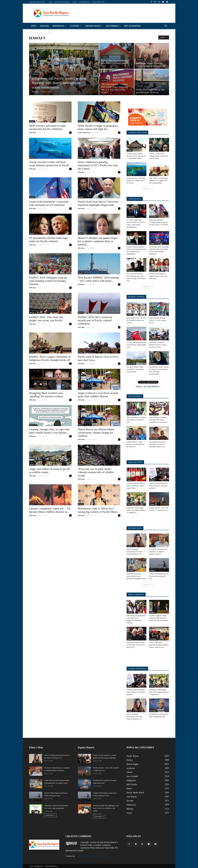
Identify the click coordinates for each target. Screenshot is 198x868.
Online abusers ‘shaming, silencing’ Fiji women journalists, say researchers (158, 419)
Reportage (59, 26)
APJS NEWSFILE (135, 396)
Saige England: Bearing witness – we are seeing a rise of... (158, 320)
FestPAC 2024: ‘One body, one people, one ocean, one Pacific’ (46, 319)
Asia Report (153, 150)
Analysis (45, 26)
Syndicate (131, 768)
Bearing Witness (154, 339)
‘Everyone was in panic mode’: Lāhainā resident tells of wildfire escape (96, 472)
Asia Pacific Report (108, 842)
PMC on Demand (132, 26)
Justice (129, 812)
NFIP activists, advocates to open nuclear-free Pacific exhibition (47, 127)
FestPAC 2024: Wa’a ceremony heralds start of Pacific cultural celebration (95, 320)
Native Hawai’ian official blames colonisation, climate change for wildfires (96, 433)
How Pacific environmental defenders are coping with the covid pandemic (158, 180)
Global (129, 504)
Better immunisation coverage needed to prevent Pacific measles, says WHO (158, 222)
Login (51, 2)
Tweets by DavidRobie (147, 386)
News (34, 26)
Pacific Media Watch (84, 133)
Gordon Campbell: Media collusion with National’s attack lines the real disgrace (159, 618)
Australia (130, 612)
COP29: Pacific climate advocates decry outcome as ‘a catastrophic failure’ (136, 156)
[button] (166, 26)
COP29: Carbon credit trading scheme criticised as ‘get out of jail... (159, 156)
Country (76, 26)
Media (129, 788)
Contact (75, 2)
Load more (148, 189)
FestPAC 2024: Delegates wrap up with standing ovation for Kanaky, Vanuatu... (48, 281)
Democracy (131, 804)
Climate (130, 150)
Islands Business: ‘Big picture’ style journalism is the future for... (136, 444)
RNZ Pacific (132, 784)
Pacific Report (133, 756)
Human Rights (133, 764)
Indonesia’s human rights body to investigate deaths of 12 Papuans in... (136, 510)
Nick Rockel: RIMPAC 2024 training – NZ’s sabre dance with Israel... (98, 279)
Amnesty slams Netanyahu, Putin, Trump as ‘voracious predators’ (158, 485)
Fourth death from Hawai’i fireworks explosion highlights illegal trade (98, 203)
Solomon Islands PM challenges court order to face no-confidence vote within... (106, 808)
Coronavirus (131, 217)
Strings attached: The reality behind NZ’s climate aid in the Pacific (136, 180)
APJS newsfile (131, 364)
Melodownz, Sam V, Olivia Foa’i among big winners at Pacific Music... (99, 510)
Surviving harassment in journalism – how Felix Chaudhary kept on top (157, 444)
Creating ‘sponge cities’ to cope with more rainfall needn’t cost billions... (49, 431)
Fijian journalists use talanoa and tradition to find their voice (136, 419)
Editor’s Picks (94, 26)
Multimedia (113, 26)
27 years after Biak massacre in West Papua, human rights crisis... (136, 345)
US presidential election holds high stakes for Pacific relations (48, 240)
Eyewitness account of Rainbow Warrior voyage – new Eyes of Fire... (158, 345)
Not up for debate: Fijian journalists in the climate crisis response (135, 369)
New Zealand (132, 776)
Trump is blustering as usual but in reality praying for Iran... (159, 576)
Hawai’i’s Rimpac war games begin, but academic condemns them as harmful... (98, 241)
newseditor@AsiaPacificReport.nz (90, 856)
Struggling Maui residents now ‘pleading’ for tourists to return (46, 395)
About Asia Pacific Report (62, 2)
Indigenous (131, 780)
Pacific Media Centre (98, 2)
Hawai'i (36, 74)
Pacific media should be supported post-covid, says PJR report (158, 276)
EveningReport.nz (85, 2)
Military (130, 808)
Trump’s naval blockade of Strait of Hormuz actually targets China (136, 485)
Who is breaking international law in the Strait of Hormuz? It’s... (135, 551)
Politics (130, 760)
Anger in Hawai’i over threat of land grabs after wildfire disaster (98, 395)
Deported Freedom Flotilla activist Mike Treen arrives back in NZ (136, 644)
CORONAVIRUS (135, 199)
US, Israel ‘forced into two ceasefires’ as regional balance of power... (158, 551)
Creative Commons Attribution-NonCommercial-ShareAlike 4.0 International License (92, 847)
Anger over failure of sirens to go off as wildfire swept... (49, 471)
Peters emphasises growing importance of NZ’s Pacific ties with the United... (98, 165)
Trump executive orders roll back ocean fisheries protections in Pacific (49, 164)
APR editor (35, 92)
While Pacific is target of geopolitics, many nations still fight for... (98, 127)
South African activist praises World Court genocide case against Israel (136, 576)
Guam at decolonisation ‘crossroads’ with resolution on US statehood (49, 203)
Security (130, 800)
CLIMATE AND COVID (137, 133)
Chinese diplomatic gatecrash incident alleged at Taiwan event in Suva (159, 644)
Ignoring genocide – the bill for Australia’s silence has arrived (136, 320)
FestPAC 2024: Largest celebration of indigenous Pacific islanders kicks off (50, 358)
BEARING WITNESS (136, 297)
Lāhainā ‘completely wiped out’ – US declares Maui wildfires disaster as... (50, 510)
